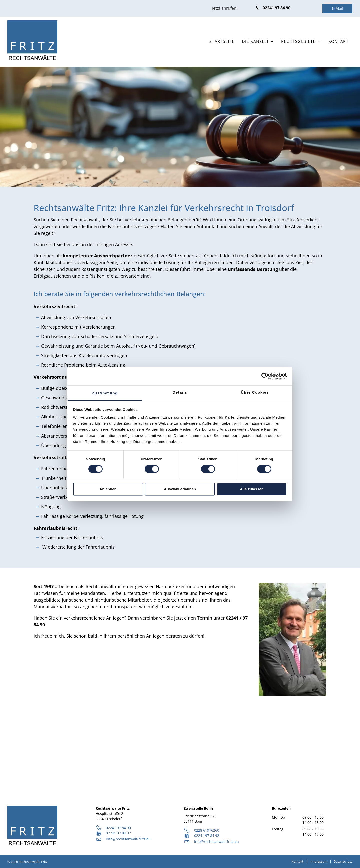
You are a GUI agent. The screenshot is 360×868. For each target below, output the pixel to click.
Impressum (319, 861)
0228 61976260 (207, 830)
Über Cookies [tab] (255, 392)
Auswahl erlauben (180, 489)
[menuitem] (222, 41)
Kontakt (297, 861)
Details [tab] (180, 392)
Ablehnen (108, 489)
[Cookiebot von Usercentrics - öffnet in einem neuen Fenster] (265, 376)
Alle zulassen (252, 489)
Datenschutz (343, 861)
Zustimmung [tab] (105, 393)
